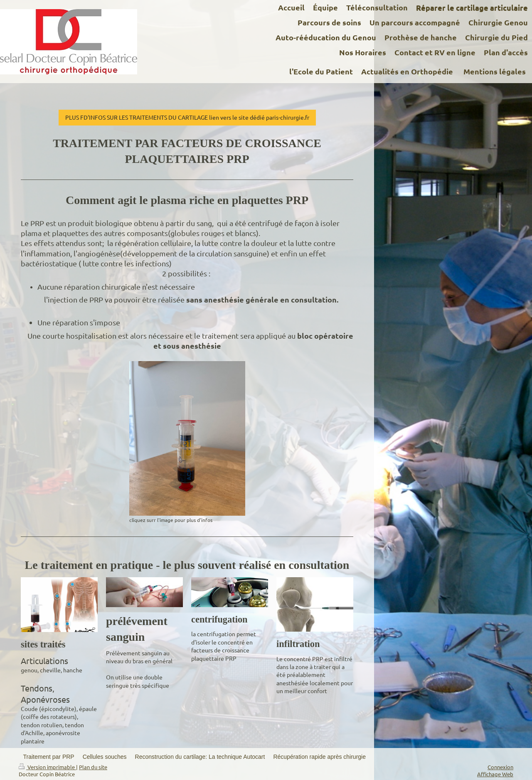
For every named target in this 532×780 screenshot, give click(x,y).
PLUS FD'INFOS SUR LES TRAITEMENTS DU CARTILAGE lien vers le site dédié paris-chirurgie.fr (187, 117)
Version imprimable (47, 767)
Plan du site (93, 767)
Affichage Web (495, 774)
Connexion (500, 767)
